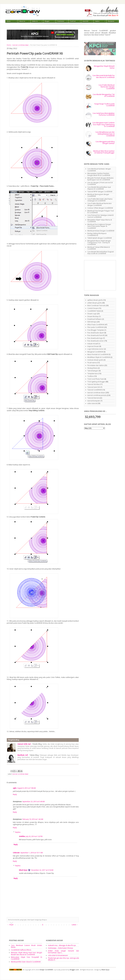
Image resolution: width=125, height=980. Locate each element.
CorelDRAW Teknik (94, 311)
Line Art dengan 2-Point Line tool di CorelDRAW (100, 183)
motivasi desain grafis (95, 360)
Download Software (95, 319)
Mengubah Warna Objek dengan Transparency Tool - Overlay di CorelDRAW (99, 243)
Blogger (47, 21)
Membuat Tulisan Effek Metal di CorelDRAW (99, 248)
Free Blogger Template (96, 330)
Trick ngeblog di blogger (96, 382)
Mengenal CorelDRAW (95, 352)
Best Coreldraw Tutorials (96, 305)
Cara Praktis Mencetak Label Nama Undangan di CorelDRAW (100, 200)
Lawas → (75, 925)
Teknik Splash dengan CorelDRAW (100, 238)
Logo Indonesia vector (95, 349)
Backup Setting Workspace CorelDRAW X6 (97, 234)
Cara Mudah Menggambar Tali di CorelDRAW (104, 95)
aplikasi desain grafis (95, 300)
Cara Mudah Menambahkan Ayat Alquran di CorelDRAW (99, 188)
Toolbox (90, 376)
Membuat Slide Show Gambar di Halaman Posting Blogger (104, 152)
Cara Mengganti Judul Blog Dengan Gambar (105, 142)
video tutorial (92, 403)
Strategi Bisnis (92, 368)
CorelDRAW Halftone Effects (21, 950)
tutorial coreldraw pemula (97, 395)
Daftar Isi (35, 21)
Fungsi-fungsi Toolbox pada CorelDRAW (104, 105)
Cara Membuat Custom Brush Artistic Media (27, 946)
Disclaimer (111, 21)
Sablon (97, 21)
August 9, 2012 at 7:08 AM (27, 788)
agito (15, 788)
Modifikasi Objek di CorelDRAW (99, 357)
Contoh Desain (93, 308)
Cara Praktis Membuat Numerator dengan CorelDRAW (107, 87)
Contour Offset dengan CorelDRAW (100, 208)
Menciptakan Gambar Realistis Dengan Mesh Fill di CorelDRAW (99, 174)
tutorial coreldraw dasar (21, 45)
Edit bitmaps (92, 322)
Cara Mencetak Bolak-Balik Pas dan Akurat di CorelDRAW (104, 76)
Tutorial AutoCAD (94, 387)
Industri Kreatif (93, 344)
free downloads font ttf (96, 335)
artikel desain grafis (94, 303)
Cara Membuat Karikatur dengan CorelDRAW (99, 170)
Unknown (16, 853)
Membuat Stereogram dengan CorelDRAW (98, 195)
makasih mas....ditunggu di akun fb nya (62, 945)
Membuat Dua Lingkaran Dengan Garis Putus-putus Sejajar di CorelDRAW (99, 226)
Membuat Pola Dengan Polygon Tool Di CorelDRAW (101, 212)
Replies (18, 832)
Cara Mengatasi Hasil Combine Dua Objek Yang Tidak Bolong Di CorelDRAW (103, 124)
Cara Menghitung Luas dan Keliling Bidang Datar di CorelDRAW (105, 134)
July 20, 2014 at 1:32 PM (34, 836)
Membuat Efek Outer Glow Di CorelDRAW (26, 962)
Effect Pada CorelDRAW (96, 325)
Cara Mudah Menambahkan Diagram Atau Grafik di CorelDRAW (101, 253)
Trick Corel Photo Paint (96, 379)
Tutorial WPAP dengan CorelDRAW (100, 192)
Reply (15, 794)
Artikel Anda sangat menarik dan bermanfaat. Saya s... (64, 952)
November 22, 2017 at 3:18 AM (42, 870)
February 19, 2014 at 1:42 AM (33, 819)
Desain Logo (92, 314)
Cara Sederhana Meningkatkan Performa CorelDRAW (104, 114)
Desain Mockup (93, 316)
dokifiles (22, 836)
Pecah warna (92, 363)
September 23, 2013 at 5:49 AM (33, 802)
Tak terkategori (93, 371)
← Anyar (10, 925)
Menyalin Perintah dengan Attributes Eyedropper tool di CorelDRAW (100, 179)
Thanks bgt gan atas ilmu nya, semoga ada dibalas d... (64, 959)
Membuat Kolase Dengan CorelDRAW (101, 231)
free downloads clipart (96, 333)
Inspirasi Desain (93, 346)
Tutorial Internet (93, 398)
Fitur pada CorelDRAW (95, 327)
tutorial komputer (94, 401)
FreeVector (61, 21)
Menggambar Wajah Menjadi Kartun (104, 67)
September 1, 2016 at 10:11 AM (32, 853)
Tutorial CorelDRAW (95, 390)
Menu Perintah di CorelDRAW (98, 354)
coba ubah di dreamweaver (58, 955)
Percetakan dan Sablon (96, 365)
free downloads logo (95, 338)
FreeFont (73, 21)
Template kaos (93, 374)
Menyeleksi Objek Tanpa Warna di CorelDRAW (100, 221)
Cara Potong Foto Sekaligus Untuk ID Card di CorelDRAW (101, 216)
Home (9, 21)
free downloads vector (96, 341)
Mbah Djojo (23, 870)
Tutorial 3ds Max (93, 384)
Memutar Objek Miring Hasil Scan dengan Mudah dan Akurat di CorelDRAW (27, 953)
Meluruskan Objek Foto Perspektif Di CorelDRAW (27, 958)
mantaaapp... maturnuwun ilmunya (60, 948)
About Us (22, 21)
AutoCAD (85, 21)
